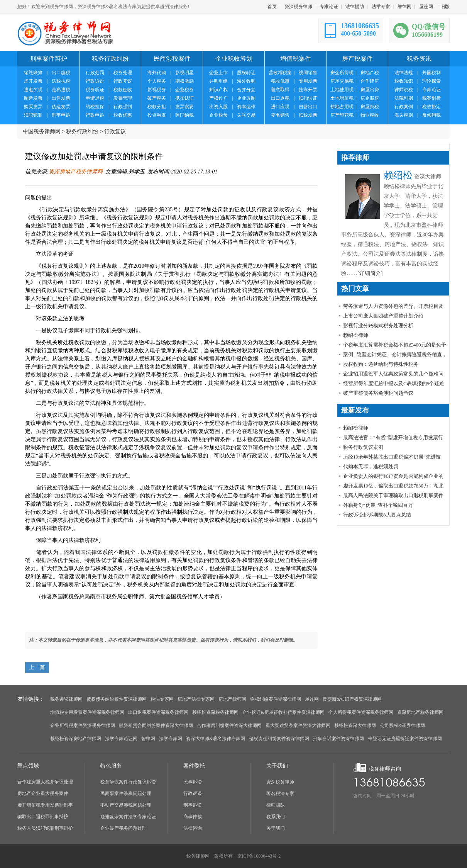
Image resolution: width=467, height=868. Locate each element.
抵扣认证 (184, 98)
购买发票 (33, 107)
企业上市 (218, 73)
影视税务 (157, 90)
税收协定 (431, 107)
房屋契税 (370, 107)
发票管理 (123, 98)
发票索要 (184, 107)
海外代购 (157, 73)
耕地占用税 (342, 107)
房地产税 (370, 73)
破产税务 (157, 98)
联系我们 (276, 817)
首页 (272, 7)
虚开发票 (33, 81)
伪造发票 (61, 107)
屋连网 (426, 7)
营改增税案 (280, 73)
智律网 (404, 7)
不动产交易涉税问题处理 (126, 805)
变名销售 (280, 115)
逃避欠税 (33, 90)
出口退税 (280, 98)
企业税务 (184, 90)
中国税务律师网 (42, 132)
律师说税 (404, 90)
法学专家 (381, 7)
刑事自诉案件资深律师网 (338, 739)
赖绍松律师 (356, 335)
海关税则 (404, 115)
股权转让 (246, 73)
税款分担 (157, 107)
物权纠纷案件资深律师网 (276, 699)
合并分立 (246, 90)
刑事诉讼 (193, 805)
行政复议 (123, 81)
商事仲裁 (193, 817)
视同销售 (308, 73)
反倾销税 (431, 115)
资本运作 (246, 107)
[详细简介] (370, 273)
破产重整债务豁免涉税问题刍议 (378, 393)
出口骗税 (61, 73)
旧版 (445, 7)
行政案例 (404, 107)
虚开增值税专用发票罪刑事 (45, 805)
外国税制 (431, 73)
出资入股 (218, 107)
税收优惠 (123, 115)
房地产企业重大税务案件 (43, 793)
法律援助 (355, 7)
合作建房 (370, 81)
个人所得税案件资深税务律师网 (361, 712)
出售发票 (61, 98)
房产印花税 (342, 115)
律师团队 (276, 805)
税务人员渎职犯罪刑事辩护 (45, 828)
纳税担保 (95, 107)
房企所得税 (342, 73)
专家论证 (329, 7)
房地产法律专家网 (196, 699)
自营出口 (308, 107)
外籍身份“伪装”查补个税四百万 (378, 505)
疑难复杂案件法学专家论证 (128, 817)
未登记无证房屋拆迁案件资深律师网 (405, 739)
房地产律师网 (232, 699)
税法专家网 (162, 699)
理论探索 (431, 81)
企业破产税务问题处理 (124, 828)
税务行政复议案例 (363, 447)
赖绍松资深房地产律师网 (76, 739)
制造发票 (33, 98)
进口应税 (280, 107)
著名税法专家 (280, 793)
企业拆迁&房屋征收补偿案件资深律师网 (283, 712)
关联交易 (246, 115)
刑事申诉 (61, 115)
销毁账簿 (33, 73)
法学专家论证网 (121, 739)
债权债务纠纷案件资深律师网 (117, 699)
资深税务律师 (298, 7)
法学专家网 (171, 739)
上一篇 (37, 667)
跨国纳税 (184, 115)
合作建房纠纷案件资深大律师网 (229, 725)
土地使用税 (342, 90)
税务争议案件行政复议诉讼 (128, 782)
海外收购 (246, 81)
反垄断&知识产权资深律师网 (352, 699)
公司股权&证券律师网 (402, 725)
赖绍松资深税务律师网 (215, 712)
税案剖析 (431, 98)
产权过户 (218, 98)
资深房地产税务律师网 (76, 172)
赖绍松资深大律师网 (355, 725)
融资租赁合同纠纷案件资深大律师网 (156, 725)
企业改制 (246, 98)
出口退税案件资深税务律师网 (158, 712)
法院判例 (404, 98)
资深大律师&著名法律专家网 (216, 739)
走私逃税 (61, 90)
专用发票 (308, 81)
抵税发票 (308, 115)
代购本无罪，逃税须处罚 (371, 466)
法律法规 (404, 73)
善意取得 (280, 90)
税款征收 (123, 90)
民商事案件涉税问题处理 (126, 793)
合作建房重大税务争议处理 (45, 782)
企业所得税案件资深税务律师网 (83, 725)
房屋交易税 (342, 81)
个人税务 (157, 81)
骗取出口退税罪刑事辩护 (43, 817)
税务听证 (95, 90)
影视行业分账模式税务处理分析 (378, 325)
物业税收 (370, 115)
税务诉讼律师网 (66, 699)
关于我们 (276, 828)
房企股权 (370, 98)
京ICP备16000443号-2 (259, 856)
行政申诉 (95, 115)
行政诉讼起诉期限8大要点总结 (377, 515)
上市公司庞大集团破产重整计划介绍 (383, 316)
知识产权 (218, 90)
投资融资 (157, 115)
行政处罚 (95, 73)
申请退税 (95, 98)
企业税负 (218, 115)
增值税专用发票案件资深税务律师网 (87, 712)
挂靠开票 (308, 90)
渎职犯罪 (33, 115)
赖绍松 (398, 175)
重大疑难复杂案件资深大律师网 (298, 725)
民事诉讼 (193, 782)
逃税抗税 (61, 81)
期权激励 (184, 81)
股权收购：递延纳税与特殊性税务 (381, 364)
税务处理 (123, 73)
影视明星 (184, 73)
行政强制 (123, 107)
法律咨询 (193, 828)
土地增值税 (342, 98)
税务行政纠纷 (82, 132)
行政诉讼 (95, 81)
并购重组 (218, 81)
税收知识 (404, 81)
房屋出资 (370, 90)
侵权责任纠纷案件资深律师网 (279, 739)
